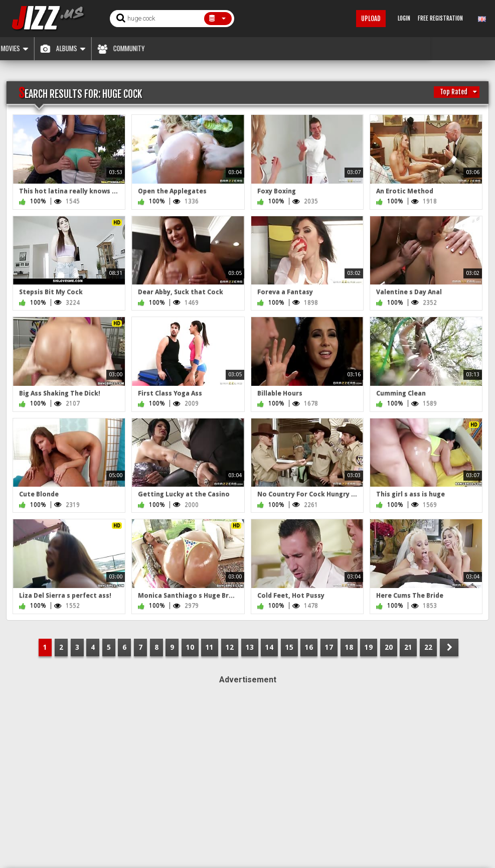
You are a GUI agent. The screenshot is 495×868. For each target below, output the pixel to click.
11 (210, 647)
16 (309, 647)
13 (250, 647)
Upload (371, 19)
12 (230, 647)
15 (289, 647)
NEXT (449, 647)
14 (269, 647)
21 (408, 647)
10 (190, 647)
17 (329, 647)
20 (389, 647)
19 (369, 647)
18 (349, 647)
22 (428, 647)
